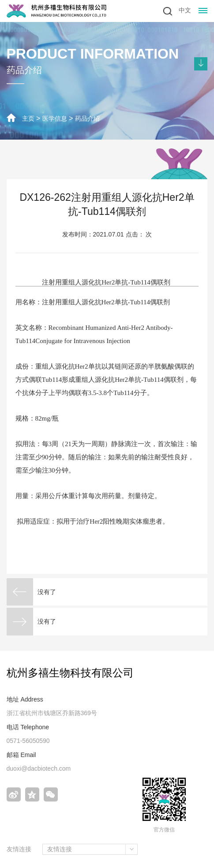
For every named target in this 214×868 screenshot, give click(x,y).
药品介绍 (87, 118)
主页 (28, 118)
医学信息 (55, 118)
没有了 (47, 592)
